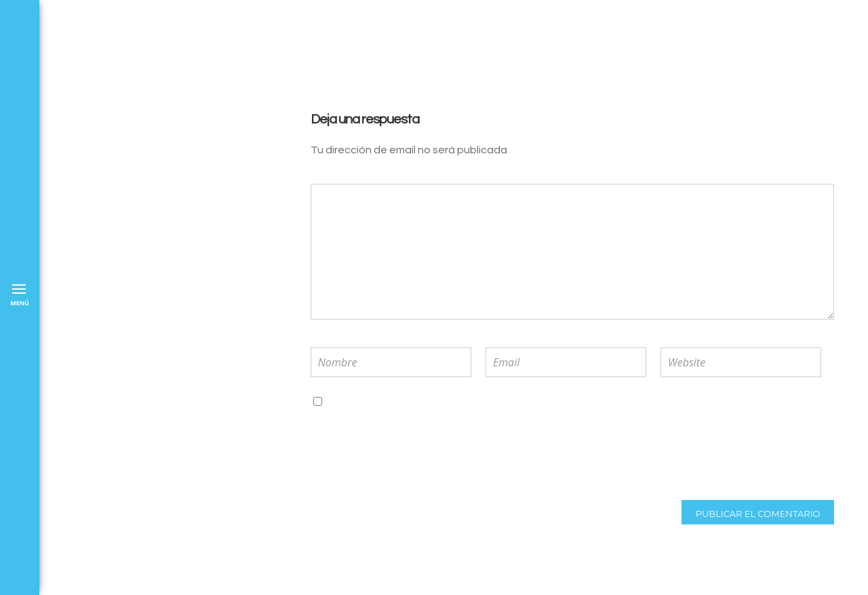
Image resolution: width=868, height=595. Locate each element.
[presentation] (399, 455)
